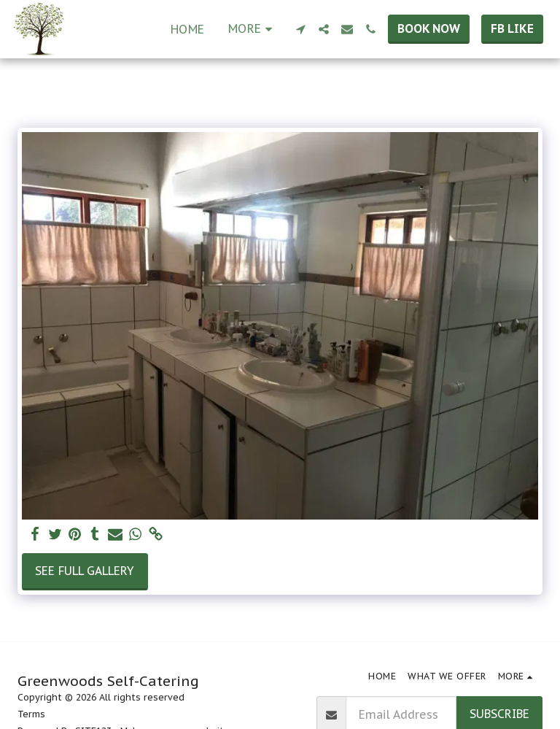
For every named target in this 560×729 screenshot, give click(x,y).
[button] (300, 29)
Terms (31, 714)
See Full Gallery (85, 571)
